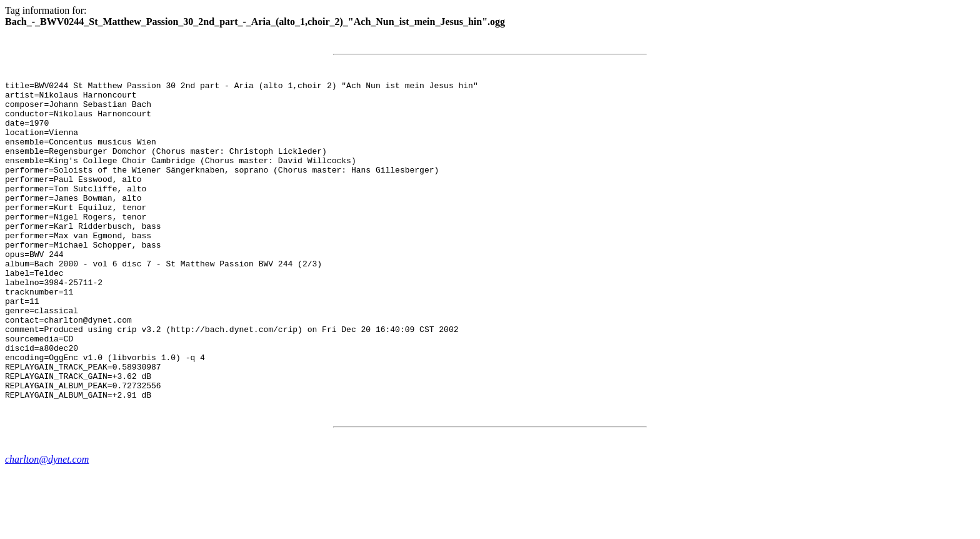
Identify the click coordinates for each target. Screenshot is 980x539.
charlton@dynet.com (47, 523)
